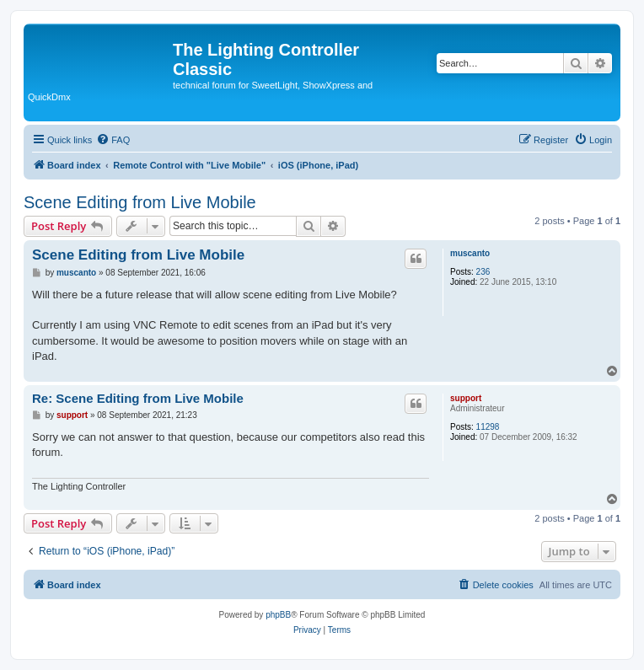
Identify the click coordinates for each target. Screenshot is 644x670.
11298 (488, 427)
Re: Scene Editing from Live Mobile (138, 398)
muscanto (470, 253)
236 (483, 272)
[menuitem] (113, 140)
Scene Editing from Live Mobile (140, 202)
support (466, 398)
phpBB (278, 615)
